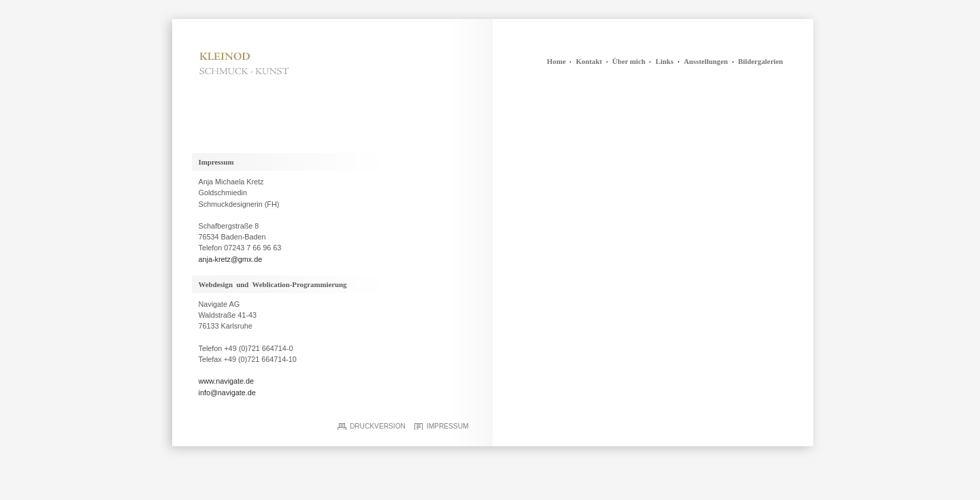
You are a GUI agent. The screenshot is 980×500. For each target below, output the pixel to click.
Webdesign (216, 284)
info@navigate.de (227, 393)
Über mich (629, 61)
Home (557, 61)
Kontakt (589, 61)
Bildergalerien (761, 61)
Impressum (448, 426)
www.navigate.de (227, 381)
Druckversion (378, 426)
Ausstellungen (706, 61)
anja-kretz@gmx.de (231, 259)
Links (664, 61)
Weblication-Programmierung (300, 284)
